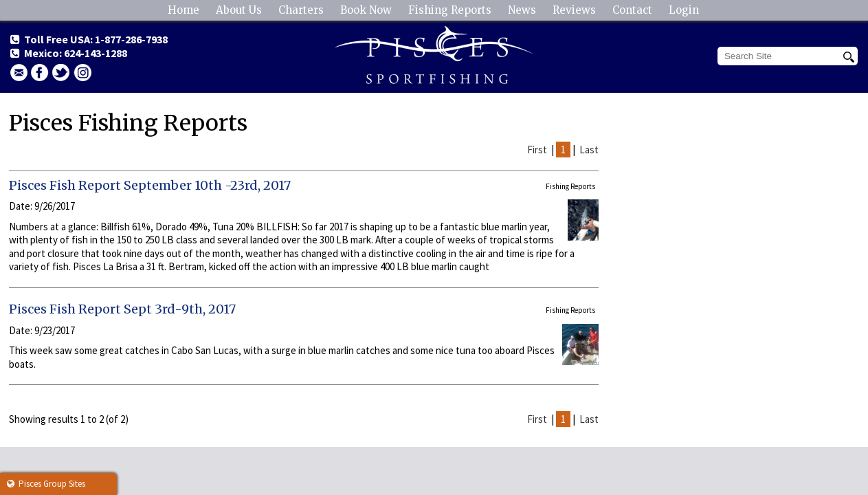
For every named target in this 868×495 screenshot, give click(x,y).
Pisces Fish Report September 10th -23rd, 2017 (150, 185)
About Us (239, 10)
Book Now (366, 10)
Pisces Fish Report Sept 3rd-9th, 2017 (122, 309)
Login (684, 10)
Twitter (61, 73)
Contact (632, 10)
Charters (301, 10)
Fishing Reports (450, 10)
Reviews (574, 10)
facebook (40, 73)
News (522, 10)
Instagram (82, 73)
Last (589, 150)
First (537, 150)
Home (183, 10)
